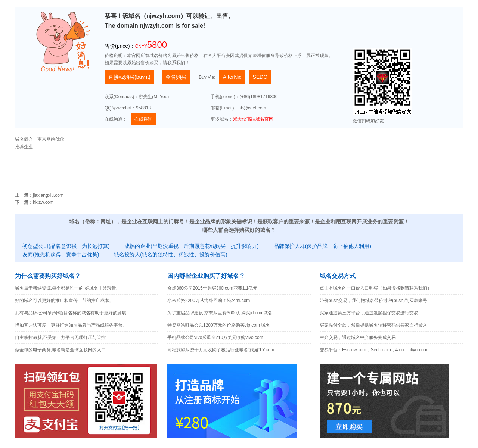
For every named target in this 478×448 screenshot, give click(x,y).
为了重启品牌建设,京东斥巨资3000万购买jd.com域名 (220, 313)
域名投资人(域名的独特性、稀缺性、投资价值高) (170, 255)
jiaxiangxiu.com (48, 195)
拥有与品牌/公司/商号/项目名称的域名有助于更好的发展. (71, 313)
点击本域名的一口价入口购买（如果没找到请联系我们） (376, 288)
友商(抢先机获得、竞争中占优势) (61, 255)
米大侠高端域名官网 (253, 119)
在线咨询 (143, 119)
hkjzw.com (43, 202)
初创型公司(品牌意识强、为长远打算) (66, 246)
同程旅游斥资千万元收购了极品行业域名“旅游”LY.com (221, 350)
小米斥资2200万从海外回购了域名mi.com (209, 301)
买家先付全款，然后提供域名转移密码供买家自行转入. (374, 325)
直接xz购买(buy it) (129, 77)
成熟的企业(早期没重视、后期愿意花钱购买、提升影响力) (191, 246)
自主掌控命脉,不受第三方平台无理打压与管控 (60, 337)
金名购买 (176, 77)
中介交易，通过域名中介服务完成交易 (358, 337)
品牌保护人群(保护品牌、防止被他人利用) (322, 246)
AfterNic (232, 77)
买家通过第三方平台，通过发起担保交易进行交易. (370, 313)
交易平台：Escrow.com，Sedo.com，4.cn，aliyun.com (375, 350)
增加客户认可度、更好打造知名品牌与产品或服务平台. (69, 325)
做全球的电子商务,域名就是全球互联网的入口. (61, 350)
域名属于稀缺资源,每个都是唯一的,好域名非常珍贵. (66, 288)
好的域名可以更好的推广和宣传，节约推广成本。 (64, 301)
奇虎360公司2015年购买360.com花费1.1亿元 (212, 288)
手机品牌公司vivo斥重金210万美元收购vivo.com (215, 337)
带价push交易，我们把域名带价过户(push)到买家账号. (374, 301)
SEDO (260, 77)
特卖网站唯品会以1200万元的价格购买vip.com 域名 (219, 325)
